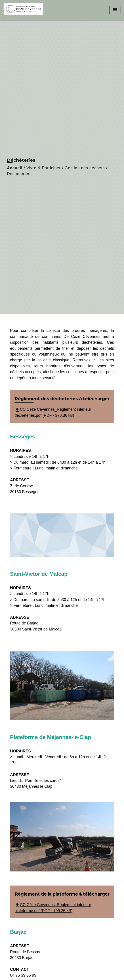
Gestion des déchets (85, 168)
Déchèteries (19, 174)
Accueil (15, 168)
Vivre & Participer (44, 168)
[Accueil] (23, 10)
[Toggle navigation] (115, 10)
